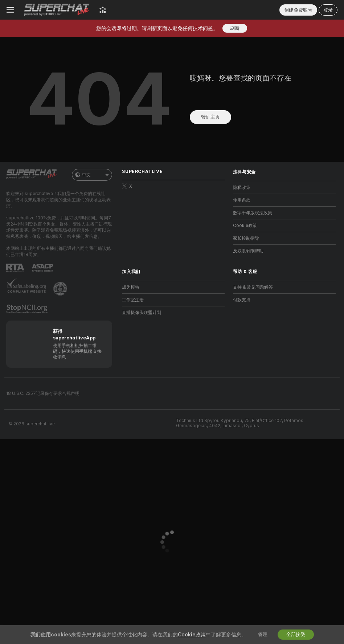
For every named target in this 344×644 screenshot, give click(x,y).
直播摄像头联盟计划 (142, 313)
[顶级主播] (103, 10)
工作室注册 (133, 300)
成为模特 (131, 287)
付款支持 (242, 300)
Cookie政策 (245, 226)
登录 (328, 10)
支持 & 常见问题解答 (253, 287)
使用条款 (242, 200)
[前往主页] (57, 10)
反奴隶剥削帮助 (248, 251)
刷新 (235, 28)
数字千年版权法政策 (253, 213)
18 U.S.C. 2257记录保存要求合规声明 (43, 393)
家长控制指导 (246, 238)
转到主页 (210, 117)
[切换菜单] (10, 10)
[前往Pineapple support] (61, 289)
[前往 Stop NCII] (28, 309)
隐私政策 (242, 187)
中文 (92, 175)
